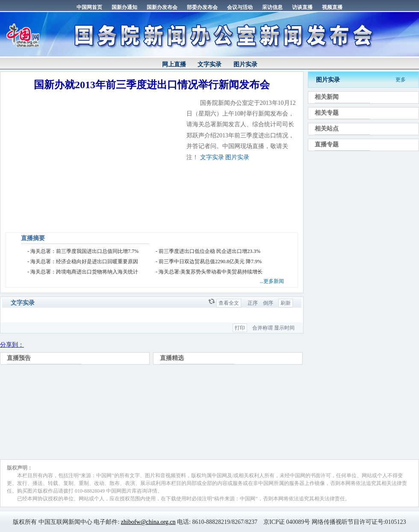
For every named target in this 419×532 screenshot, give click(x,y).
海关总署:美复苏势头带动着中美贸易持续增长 (211, 272)
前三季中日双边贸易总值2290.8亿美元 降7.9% (210, 262)
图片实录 (245, 64)
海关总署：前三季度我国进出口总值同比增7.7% (84, 251)
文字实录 (209, 64)
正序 (253, 303)
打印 (240, 328)
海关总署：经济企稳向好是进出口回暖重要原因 (84, 262)
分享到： (12, 345)
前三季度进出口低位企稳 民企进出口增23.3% (209, 251)
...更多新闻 (272, 281)
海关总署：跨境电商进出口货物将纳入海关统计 (84, 272)
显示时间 (284, 328)
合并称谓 (263, 328)
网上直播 (174, 64)
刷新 (286, 303)
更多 (401, 80)
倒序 (268, 303)
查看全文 (229, 303)
